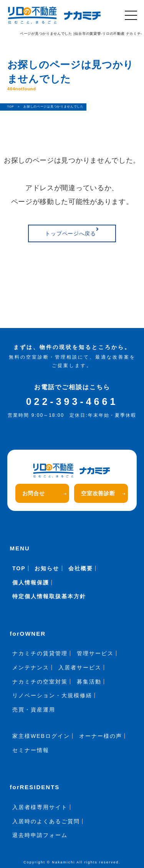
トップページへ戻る (72, 232)
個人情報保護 (31, 582)
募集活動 (89, 682)
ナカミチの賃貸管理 (40, 653)
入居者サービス (80, 667)
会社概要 (81, 568)
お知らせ (47, 568)
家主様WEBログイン (41, 736)
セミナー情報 (31, 750)
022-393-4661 (72, 401)
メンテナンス (31, 667)
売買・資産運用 (34, 710)
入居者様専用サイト (40, 807)
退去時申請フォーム (40, 835)
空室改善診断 (103, 493)
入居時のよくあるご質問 (46, 821)
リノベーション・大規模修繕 (52, 695)
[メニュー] (131, 15)
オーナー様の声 (101, 736)
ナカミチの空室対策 (40, 682)
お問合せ (44, 493)
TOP (19, 568)
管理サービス (95, 653)
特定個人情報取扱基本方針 (49, 596)
